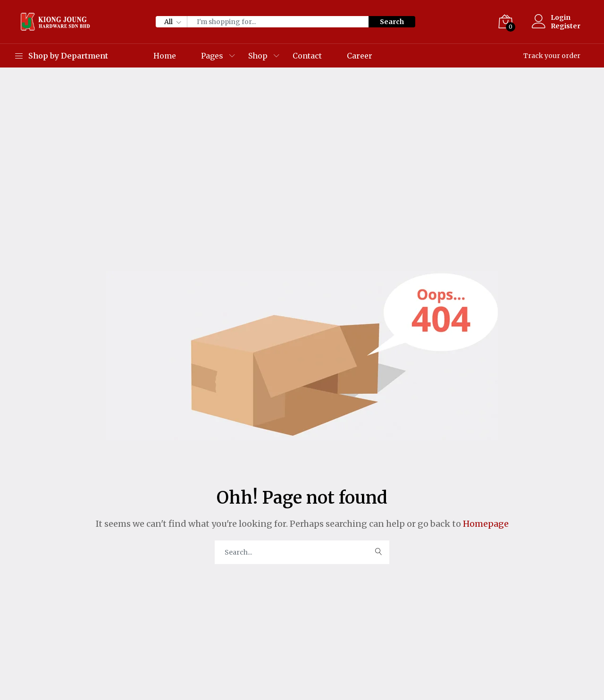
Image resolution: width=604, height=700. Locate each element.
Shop (258, 56)
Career (360, 56)
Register (566, 26)
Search (392, 22)
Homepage (485, 524)
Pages (212, 56)
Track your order (552, 56)
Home (165, 56)
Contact (307, 56)
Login (561, 17)
